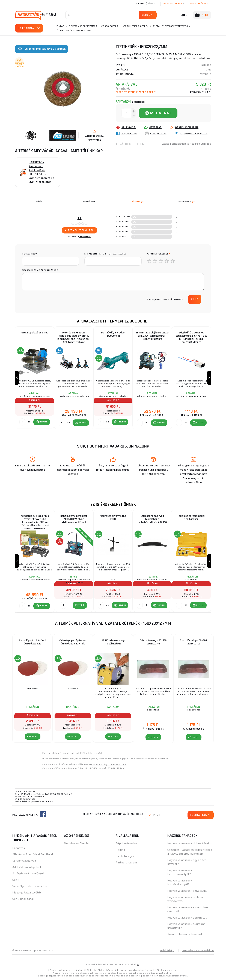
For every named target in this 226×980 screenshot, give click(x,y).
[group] (35, 378)
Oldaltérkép (167, 950)
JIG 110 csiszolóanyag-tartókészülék (113, 642)
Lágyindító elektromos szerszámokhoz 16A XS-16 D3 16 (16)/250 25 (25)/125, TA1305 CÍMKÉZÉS (191, 337)
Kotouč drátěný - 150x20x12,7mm (109, 764)
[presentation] (49, 299)
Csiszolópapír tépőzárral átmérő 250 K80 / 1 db (73, 642)
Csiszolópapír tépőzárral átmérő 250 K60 (32, 642)
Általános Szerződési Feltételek (33, 854)
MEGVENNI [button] (43, 422)
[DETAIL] (63, 605)
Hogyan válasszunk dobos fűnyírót (190, 843)
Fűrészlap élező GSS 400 (35, 333)
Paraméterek (89, 202)
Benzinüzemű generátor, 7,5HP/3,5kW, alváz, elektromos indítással (74, 519)
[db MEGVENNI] (22, 422)
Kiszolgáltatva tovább (27, 892)
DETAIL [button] (80, 605)
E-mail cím (105, 254)
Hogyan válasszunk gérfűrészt (187, 918)
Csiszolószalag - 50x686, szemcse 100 (194, 642)
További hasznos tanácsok (185, 934)
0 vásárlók (85, 236)
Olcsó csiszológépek (86, 759)
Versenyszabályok (24, 861)
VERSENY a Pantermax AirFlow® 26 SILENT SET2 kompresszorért (39, 170)
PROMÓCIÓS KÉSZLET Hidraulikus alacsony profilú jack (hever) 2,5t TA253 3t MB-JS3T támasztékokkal (74, 337)
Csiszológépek (110, 26)
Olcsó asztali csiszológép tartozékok (148, 759)
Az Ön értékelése (159, 254)
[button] (42, 422)
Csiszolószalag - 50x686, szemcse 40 (153, 642)
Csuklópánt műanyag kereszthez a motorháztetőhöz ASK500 (152, 519)
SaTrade (206, 65)
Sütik (16, 880)
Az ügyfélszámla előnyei (28, 873)
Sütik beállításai (23, 899)
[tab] (138, 202)
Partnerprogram (126, 862)
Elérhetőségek (145, 4)
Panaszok (19, 848)
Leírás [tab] (39, 202)
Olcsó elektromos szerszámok (58, 759)
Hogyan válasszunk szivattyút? (188, 891)
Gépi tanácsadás (126, 843)
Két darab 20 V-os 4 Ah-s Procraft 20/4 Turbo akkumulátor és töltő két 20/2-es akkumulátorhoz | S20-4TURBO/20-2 (35, 521)
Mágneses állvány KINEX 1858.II (113, 518)
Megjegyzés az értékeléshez (41, 270)
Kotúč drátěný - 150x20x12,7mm (108, 768)
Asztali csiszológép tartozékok (171, 26)
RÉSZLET (33, 737)
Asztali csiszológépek (135, 26)
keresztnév (30, 254)
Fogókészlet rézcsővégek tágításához (191, 518)
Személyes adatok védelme (30, 886)
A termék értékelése (79, 230)
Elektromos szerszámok (83, 26)
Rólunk (120, 850)
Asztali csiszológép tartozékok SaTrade (187, 144)
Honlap (60, 26)
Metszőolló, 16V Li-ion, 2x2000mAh (113, 334)
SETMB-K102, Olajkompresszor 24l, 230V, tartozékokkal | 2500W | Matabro (152, 336)
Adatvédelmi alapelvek (27, 867)
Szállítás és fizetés (76, 843)
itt (138, 964)
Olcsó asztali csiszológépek (113, 759)
